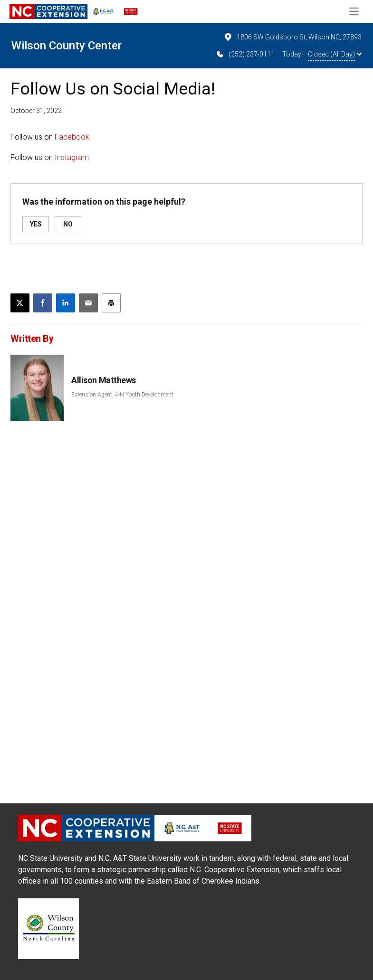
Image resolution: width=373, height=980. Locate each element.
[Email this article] (88, 303)
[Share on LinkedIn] (66, 303)
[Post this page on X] (20, 303)
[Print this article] (111, 303)
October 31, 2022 (36, 111)
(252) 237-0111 (245, 54)
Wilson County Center (67, 46)
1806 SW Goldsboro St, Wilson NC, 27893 (292, 37)
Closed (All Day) (335, 54)
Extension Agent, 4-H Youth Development (122, 395)
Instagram (72, 157)
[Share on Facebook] (43, 303)
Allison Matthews (104, 380)
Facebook (72, 137)
